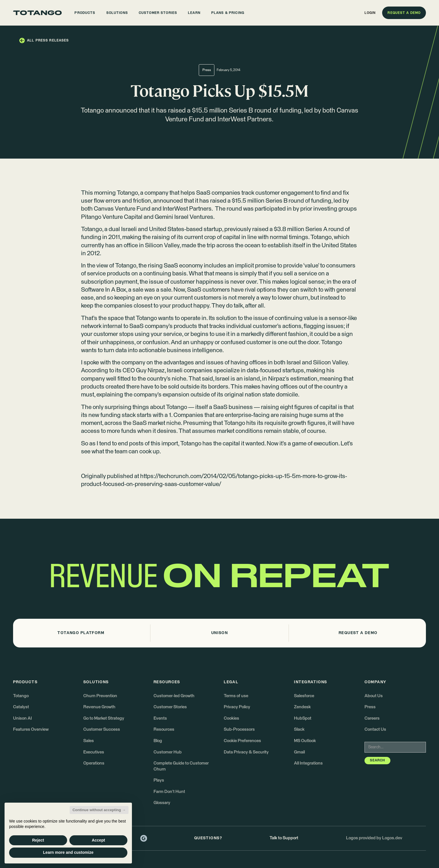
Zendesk (302, 707)
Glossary (162, 803)
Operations (94, 763)
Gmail (299, 752)
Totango (127, 193)
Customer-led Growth (174, 696)
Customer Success (102, 729)
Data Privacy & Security (246, 752)
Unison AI (22, 718)
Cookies (231, 718)
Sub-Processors (239, 729)
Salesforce (304, 696)
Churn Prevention (100, 696)
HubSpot (303, 718)
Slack (299, 729)
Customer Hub (168, 752)
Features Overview (31, 729)
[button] (85, 13)
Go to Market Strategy (104, 718)
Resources (164, 729)
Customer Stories (170, 707)
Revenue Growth (99, 707)
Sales (89, 741)
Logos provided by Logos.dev (374, 838)
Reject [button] (38, 840)
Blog (158, 741)
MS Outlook (305, 741)
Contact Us (375, 729)
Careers (372, 718)
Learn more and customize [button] (68, 852)
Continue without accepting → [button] (99, 810)
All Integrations (308, 763)
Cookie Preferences (242, 741)
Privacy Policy (237, 707)
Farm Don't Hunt (169, 792)
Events (160, 718)
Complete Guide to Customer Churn (181, 766)
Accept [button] (99, 840)
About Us (374, 696)
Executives (94, 752)
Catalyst (21, 707)
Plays (159, 780)
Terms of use (236, 696)
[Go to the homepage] (37, 13)
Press (370, 707)
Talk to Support (284, 838)
